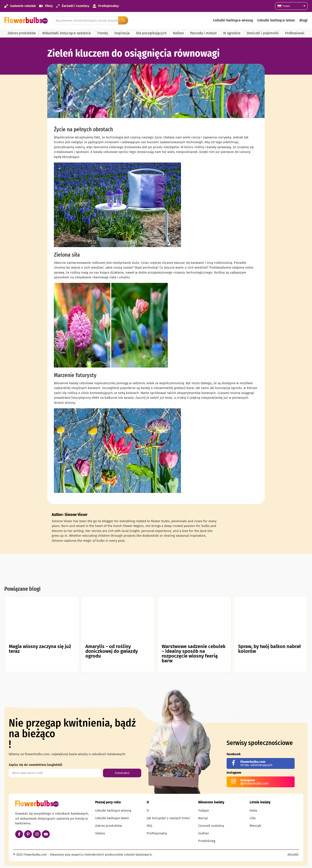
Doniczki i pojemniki (263, 33)
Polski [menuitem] (286, 6)
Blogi (304, 20)
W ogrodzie (232, 33)
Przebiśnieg (207, 841)
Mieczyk (255, 826)
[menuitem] (291, 6)
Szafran (204, 833)
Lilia (253, 818)
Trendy (103, 33)
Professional (295, 33)
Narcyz (203, 818)
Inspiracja (122, 33)
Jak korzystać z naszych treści (168, 818)
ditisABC (293, 855)
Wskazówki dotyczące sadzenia (66, 33)
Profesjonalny (157, 833)
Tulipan (204, 811)
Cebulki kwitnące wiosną (233, 20)
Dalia (253, 811)
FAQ (149, 826)
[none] (291, 6)
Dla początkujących (151, 33)
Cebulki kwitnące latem (276, 20)
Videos (100, 833)
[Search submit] (123, 20)
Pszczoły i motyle (203, 33)
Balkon (178, 33)
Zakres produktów (22, 33)
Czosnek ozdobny (211, 826)
